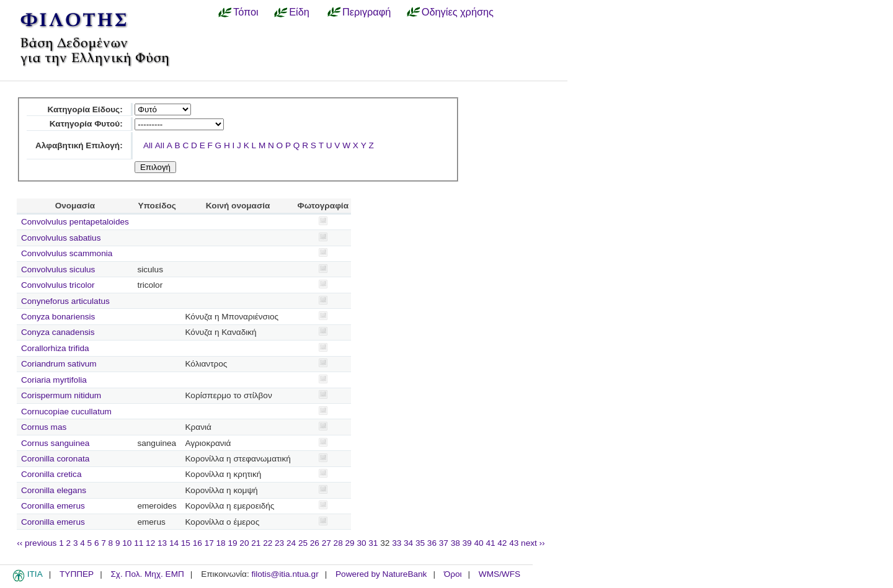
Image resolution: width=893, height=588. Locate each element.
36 (432, 543)
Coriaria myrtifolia (54, 380)
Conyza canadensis (58, 332)
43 (514, 543)
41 (490, 543)
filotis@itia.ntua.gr (285, 574)
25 (303, 543)
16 (198, 543)
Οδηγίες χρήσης (458, 12)
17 (209, 543)
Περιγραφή (367, 12)
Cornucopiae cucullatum (66, 412)
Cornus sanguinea (55, 443)
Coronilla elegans (54, 490)
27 (327, 543)
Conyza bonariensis (58, 317)
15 (186, 543)
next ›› (533, 543)
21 (256, 543)
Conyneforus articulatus (65, 301)
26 (315, 543)
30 (361, 543)
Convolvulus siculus (58, 269)
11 (139, 543)
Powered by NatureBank (381, 574)
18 (221, 543)
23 (279, 543)
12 (150, 543)
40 (478, 543)
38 (455, 543)
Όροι (453, 574)
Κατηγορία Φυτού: (86, 124)
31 (373, 543)
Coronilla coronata (55, 459)
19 (232, 543)
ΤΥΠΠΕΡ (77, 574)
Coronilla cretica (51, 474)
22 (268, 543)
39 (467, 543)
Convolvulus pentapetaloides (75, 222)
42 (502, 543)
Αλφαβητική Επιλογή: (79, 145)
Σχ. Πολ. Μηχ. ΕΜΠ (147, 574)
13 (162, 543)
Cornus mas (44, 427)
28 (338, 543)
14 (174, 543)
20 (244, 543)
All (148, 145)
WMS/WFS (500, 574)
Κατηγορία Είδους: (85, 109)
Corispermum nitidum (61, 395)
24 (291, 543)
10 (127, 543)
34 (408, 543)
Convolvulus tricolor (58, 285)
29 (350, 543)
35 (420, 543)
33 (397, 543)
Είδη (299, 12)
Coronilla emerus (53, 506)
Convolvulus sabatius (61, 238)
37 (444, 543)
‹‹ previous (37, 543)
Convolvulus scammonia (67, 253)
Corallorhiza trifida (55, 348)
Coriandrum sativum (59, 364)
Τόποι (246, 12)
